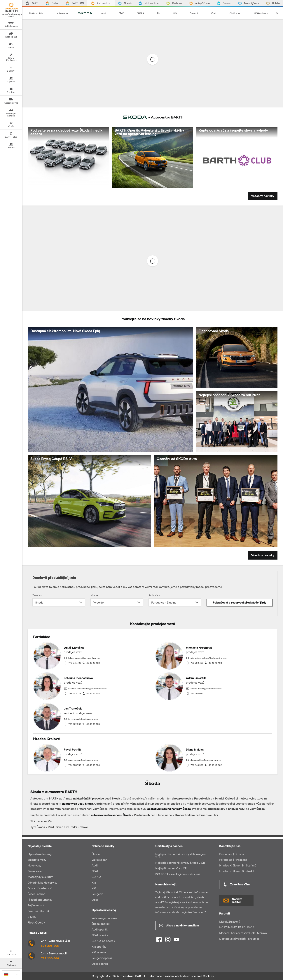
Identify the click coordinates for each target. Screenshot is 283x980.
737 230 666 (50, 958)
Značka (37, 595)
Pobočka (154, 595)
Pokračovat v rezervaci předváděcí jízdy (240, 603)
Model (94, 595)
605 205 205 (50, 946)
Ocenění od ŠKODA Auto (177, 459)
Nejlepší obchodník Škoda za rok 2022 (229, 395)
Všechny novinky (263, 196)
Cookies (208, 976)
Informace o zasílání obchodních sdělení (175, 976)
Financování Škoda (214, 331)
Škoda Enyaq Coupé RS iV (51, 459)
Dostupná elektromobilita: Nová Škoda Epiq (65, 331)
